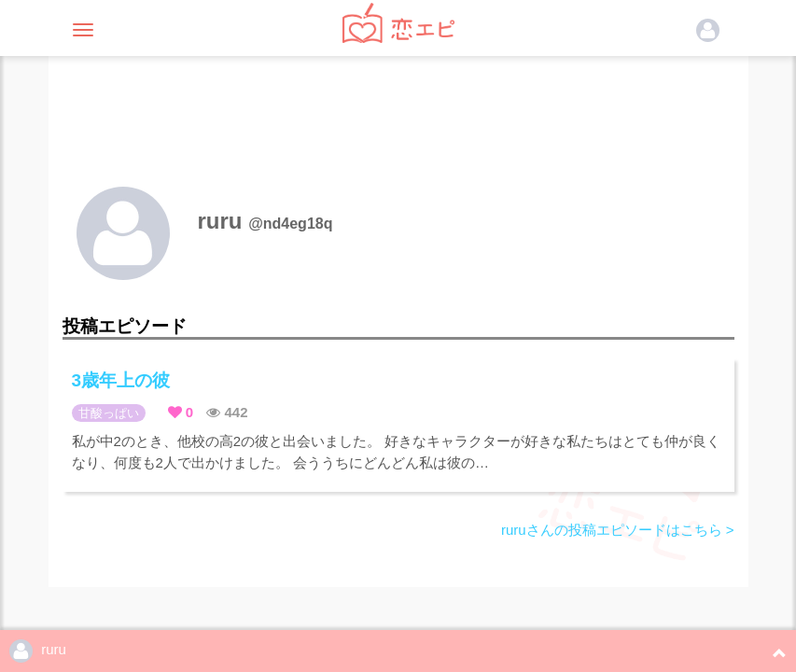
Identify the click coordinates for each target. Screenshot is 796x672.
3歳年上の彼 (121, 380)
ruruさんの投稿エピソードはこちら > (618, 530)
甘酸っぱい (109, 413)
